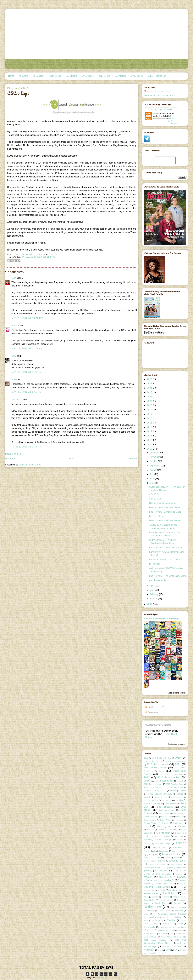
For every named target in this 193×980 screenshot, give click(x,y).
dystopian (166, 836)
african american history (154, 787)
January (154, 599)
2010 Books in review (153, 761)
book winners (166, 817)
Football (177, 848)
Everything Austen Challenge (158, 839)
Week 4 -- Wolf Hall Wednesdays (165, 507)
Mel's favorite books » (177, 693)
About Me (24, 76)
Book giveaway (165, 807)
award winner (161, 797)
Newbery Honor (176, 890)
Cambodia (179, 820)
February (154, 594)
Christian (160, 827)
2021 (150, 401)
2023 (150, 392)
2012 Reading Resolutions (171, 774)
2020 (150, 405)
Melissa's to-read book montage (161, 618)
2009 (150, 604)
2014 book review (165, 781)
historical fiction (171, 854)
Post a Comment (13, 454)
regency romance (179, 907)
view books (174, 124)
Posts (149, 707)
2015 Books (39, 76)
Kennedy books (176, 864)
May (152, 483)
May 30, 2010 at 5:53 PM (26, 392)
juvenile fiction (178, 861)
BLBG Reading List (157, 76)
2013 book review (169, 777)
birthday (179, 800)
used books (181, 927)
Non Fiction (169, 893)
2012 (150, 440)
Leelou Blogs (101, 977)
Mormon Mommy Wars (165, 884)
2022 (150, 397)
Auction (183, 791)
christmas (171, 827)
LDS (163, 868)
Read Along (161, 903)
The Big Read (158, 921)
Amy (14, 380)
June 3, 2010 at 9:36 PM (26, 447)
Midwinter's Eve (166, 877)
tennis (146, 921)
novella (155, 897)
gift (154, 851)
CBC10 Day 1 (156, 499)
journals (177, 858)
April (152, 586)
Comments (152, 712)
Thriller (155, 924)
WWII (168, 950)
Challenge (178, 823)
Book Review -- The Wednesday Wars (167, 576)
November (155, 457)
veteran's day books (166, 930)
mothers (180, 887)
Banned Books (177, 797)
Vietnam (180, 930)
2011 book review (155, 767)
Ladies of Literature (151, 868)
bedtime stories (151, 800)
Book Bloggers (171, 804)
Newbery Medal (151, 893)
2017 (150, 418)
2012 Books (88, 76)
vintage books (149, 934)
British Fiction (166, 820)
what (171, 934)
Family (180, 840)
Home (11, 76)
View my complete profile (159, 96)
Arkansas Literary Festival (155, 791)
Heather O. (17, 399)
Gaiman (147, 851)
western (162, 934)
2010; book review (157, 764)
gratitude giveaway (179, 851)
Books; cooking (150, 820)
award (147, 797)
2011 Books (104, 76)
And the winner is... (158, 580)
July (152, 474)
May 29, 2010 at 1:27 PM (26, 372)
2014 (150, 431)
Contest (151, 830)
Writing (160, 950)
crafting (161, 830)
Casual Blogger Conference (38, 257)
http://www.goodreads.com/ (177, 744)
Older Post (133, 459)
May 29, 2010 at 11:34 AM (27, 348)
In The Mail (154, 564)
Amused (15, 326)
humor (158, 858)
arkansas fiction (176, 787)
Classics (182, 826)
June (152, 479)
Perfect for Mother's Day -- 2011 (165, 560)
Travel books (149, 927)
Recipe (177, 903)
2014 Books (55, 76)
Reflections (152, 907)
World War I (149, 950)
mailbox (179, 874)
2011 (150, 444)
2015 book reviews (152, 784)
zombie (160, 953)
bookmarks (180, 817)
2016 (150, 423)
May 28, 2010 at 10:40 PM (27, 318)
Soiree (155, 914)
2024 (150, 388)
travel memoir (166, 927)
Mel (155, 113)
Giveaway (163, 851)
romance (151, 911)
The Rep (172, 920)
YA (176, 950)
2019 (150, 410)
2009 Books (137, 76)
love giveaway (163, 874)
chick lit (147, 826)
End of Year (179, 836)
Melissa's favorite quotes (158, 725)
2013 (150, 436)
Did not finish (163, 833)
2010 (150, 449)
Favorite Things (163, 844)
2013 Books (71, 76)
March (153, 590)
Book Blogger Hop (152, 804)
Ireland (167, 858)
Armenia (173, 791)
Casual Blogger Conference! (163, 503)
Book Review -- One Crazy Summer (166, 548)
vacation (151, 930)
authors (180, 794)
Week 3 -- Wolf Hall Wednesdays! (165, 520)
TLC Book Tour (167, 924)
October (154, 461)
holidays (147, 858)
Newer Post (11, 459)
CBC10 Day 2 (156, 494)
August (153, 470)
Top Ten (180, 924)
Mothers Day (149, 890)
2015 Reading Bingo (175, 784)
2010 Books (121, 76)
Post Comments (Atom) (30, 465)
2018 (150, 414)
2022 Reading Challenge (161, 110)
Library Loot (163, 871)
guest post (152, 854)
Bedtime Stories (157, 516)
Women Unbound (172, 946)
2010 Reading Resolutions (176, 761)
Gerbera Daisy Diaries (160, 91)
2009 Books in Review (162, 758)
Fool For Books (160, 848)
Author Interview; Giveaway (160, 794)
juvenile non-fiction (158, 864)
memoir (148, 877)
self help (179, 911)
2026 (150, 379)
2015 (150, 427)
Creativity (172, 830)
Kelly (14, 356)
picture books (166, 900)
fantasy (147, 844)
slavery (146, 914)
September (155, 466)
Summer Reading (168, 914)
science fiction (164, 911)
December (155, 453)
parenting (165, 897)
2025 (150, 384)
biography (167, 800)
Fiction (181, 843)
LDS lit (171, 868)
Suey (14, 278)
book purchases (167, 810)
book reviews (164, 814)
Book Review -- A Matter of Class (165, 512)
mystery (161, 890)
